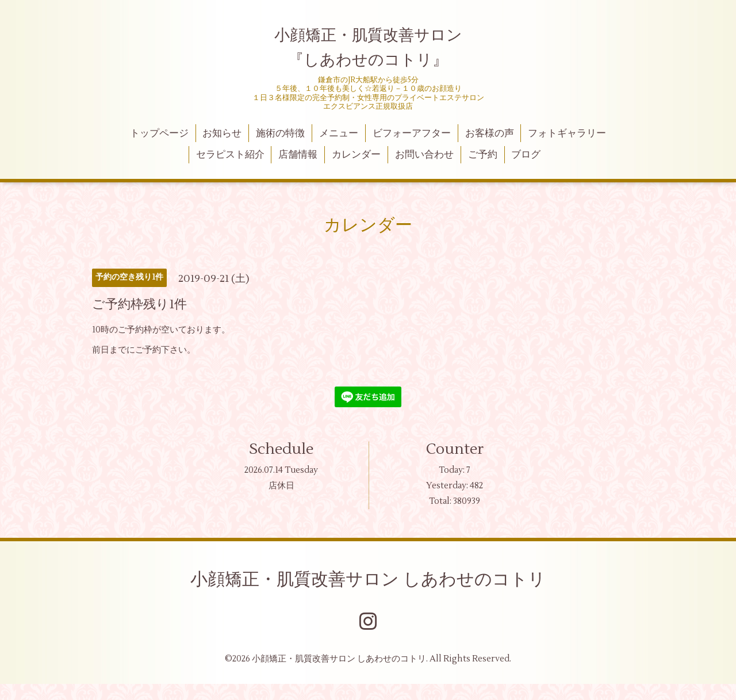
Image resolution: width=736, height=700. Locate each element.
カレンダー (356, 155)
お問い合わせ (424, 155)
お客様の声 (490, 133)
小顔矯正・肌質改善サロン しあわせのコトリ (368, 579)
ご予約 (483, 155)
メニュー (339, 133)
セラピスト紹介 (230, 155)
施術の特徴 (280, 133)
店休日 (281, 486)
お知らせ (222, 133)
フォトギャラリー (567, 133)
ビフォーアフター (412, 133)
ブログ (526, 155)
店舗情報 (298, 155)
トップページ (159, 133)
